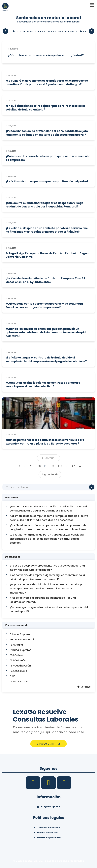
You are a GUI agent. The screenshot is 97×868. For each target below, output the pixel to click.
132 (53, 466)
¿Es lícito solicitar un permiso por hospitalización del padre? (47, 181)
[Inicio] (5, 7)
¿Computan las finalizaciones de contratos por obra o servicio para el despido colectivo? (43, 385)
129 (31, 466)
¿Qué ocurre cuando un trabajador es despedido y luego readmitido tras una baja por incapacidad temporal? (45, 205)
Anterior (49, 458)
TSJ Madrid (16, 645)
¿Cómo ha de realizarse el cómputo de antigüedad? (46, 55)
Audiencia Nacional (22, 639)
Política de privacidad (49, 838)
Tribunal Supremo (20, 634)
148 (80, 466)
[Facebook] (33, 783)
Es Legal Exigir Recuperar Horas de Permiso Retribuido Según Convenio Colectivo (47, 255)
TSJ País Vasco (19, 681)
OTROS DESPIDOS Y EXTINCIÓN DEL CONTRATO (46, 31)
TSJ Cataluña (18, 660)
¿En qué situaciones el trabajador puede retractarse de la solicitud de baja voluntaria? (45, 108)
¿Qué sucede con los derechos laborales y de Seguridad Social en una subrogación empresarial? (44, 306)
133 (60, 466)
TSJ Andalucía (18, 671)
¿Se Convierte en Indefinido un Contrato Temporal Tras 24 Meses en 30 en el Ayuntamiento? (45, 280)
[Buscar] (49, 487)
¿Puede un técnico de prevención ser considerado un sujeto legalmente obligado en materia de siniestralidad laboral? (47, 133)
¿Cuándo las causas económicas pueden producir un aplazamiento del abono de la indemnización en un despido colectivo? (47, 333)
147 (73, 466)
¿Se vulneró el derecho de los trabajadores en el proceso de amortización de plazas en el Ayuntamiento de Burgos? (47, 83)
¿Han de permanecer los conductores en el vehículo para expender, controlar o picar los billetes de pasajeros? (45, 442)
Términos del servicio (49, 828)
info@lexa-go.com (50, 807)
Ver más (84, 687)
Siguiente (50, 474)
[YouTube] (64, 783)
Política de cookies (48, 833)
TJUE (12, 676)
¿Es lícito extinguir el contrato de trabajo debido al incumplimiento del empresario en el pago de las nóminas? (46, 359)
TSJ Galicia (16, 655)
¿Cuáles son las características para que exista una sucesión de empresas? (48, 158)
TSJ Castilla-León (20, 666)
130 (39, 466)
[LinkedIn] (49, 783)
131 (46, 466)
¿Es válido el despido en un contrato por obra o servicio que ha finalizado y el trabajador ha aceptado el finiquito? (47, 230)
